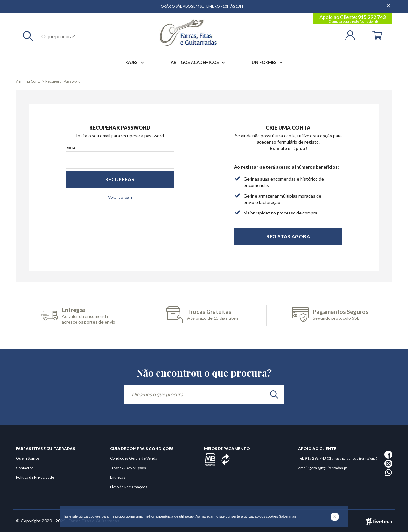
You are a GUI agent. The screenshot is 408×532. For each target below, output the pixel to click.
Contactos (25, 468)
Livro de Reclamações (129, 487)
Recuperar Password (63, 81)
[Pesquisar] (28, 36)
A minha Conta (28, 81)
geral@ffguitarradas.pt (328, 468)
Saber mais (288, 516)
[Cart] (377, 35)
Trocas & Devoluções (128, 468)
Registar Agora (288, 236)
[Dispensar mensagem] (389, 3)
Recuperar (120, 179)
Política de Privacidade (35, 477)
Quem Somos (28, 458)
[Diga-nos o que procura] (204, 394)
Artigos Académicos (199, 62)
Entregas (118, 477)
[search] (274, 394)
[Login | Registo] (353, 35)
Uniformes (269, 62)
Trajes (134, 62)
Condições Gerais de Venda (134, 458)
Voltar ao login (120, 197)
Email (72, 147)
